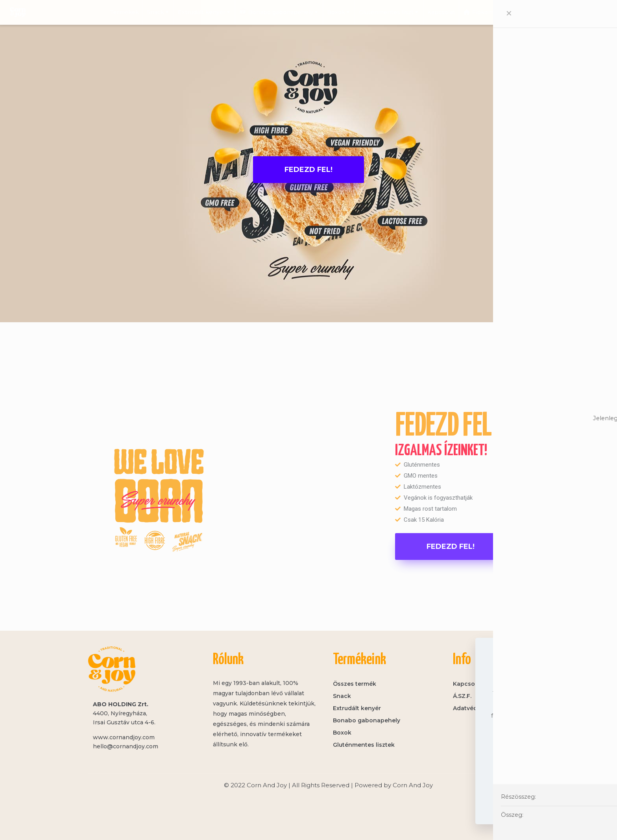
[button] (308, 170)
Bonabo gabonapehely (367, 720)
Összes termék (355, 684)
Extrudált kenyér (357, 708)
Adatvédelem (538, 776)
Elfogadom (538, 798)
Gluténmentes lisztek (364, 745)
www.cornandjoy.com (124, 737)
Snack (342, 696)
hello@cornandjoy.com (126, 746)
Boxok (342, 733)
